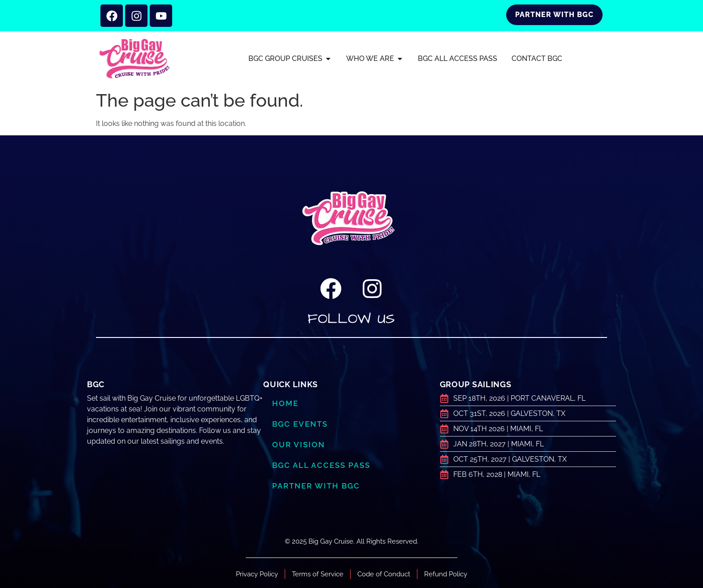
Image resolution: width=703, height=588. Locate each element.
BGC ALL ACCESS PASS (321, 465)
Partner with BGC (316, 486)
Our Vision (299, 445)
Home (285, 403)
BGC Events (300, 424)
